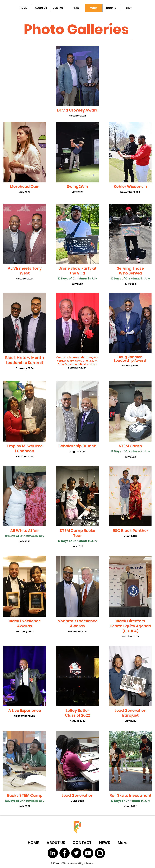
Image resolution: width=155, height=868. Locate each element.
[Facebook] (64, 853)
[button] (41, 8)
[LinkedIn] (53, 853)
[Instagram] (100, 853)
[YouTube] (88, 853)
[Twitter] (76, 853)
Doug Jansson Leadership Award (130, 359)
